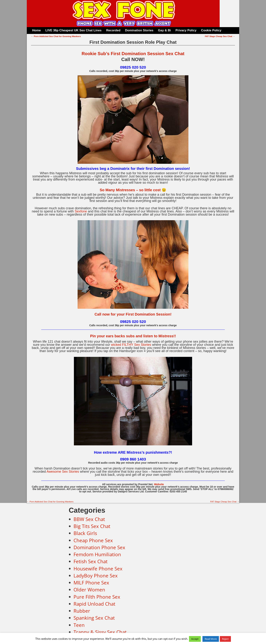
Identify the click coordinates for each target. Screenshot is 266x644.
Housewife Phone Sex (98, 569)
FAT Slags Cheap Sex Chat (220, 36)
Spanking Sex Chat (94, 618)
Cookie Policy (211, 30)
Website (159, 484)
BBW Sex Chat (89, 519)
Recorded (113, 30)
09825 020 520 (133, 67)
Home (36, 30)
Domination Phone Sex (99, 547)
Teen (79, 625)
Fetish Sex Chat (91, 561)
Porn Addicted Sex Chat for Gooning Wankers (56, 36)
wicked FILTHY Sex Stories (131, 345)
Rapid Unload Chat (94, 604)
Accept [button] (195, 639)
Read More (211, 639)
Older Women (89, 590)
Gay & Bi (164, 30)
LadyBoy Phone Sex (96, 576)
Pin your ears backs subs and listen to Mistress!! (133, 336)
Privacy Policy (186, 30)
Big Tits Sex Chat (92, 526)
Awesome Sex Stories (63, 472)
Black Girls (85, 533)
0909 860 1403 (133, 459)
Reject (225, 639)
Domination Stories (139, 30)
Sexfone (81, 211)
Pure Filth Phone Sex (97, 597)
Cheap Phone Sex (93, 540)
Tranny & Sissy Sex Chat (100, 632)
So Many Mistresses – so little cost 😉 (133, 190)
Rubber (82, 611)
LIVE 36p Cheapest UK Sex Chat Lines (74, 30)
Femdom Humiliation (97, 554)
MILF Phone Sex (91, 583)
